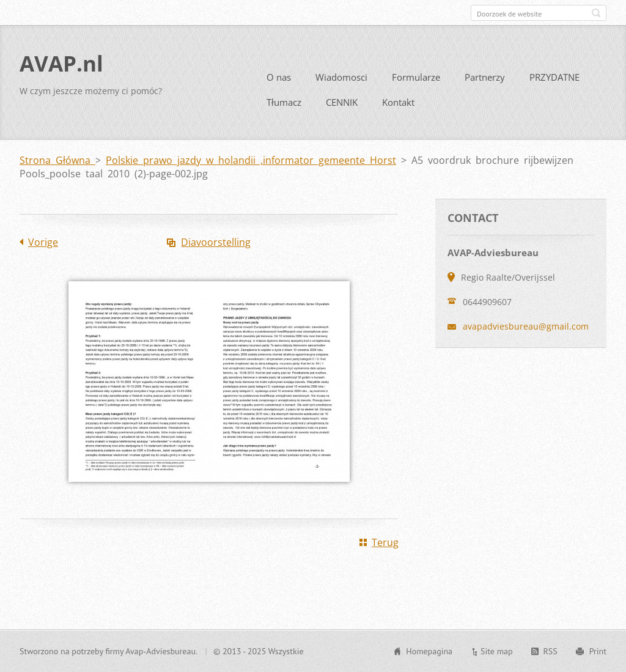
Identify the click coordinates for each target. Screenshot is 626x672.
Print (598, 651)
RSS (551, 651)
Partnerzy (485, 77)
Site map (497, 651)
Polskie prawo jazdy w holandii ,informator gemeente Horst (251, 160)
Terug (385, 542)
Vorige (43, 242)
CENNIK (342, 102)
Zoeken (596, 13)
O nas (279, 77)
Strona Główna (57, 160)
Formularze (416, 77)
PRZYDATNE (554, 77)
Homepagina (429, 651)
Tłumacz (284, 102)
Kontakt (398, 102)
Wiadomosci (341, 77)
